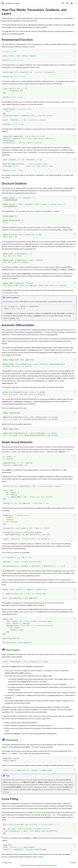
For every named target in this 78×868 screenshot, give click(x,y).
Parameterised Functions (17, 40)
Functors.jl (12, 740)
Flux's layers (13, 650)
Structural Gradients (14, 184)
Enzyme (60, 350)
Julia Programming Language (49, 865)
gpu (20, 751)
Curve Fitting (10, 799)
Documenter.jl (32, 865)
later (3, 718)
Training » (73, 862)
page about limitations (21, 341)
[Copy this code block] (74, 51)
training (41, 857)
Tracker (4, 350)
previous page (41, 812)
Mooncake (23, 408)
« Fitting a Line (7, 862)
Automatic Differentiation (18, 325)
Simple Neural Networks (17, 442)
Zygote (53, 330)
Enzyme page (6, 355)
